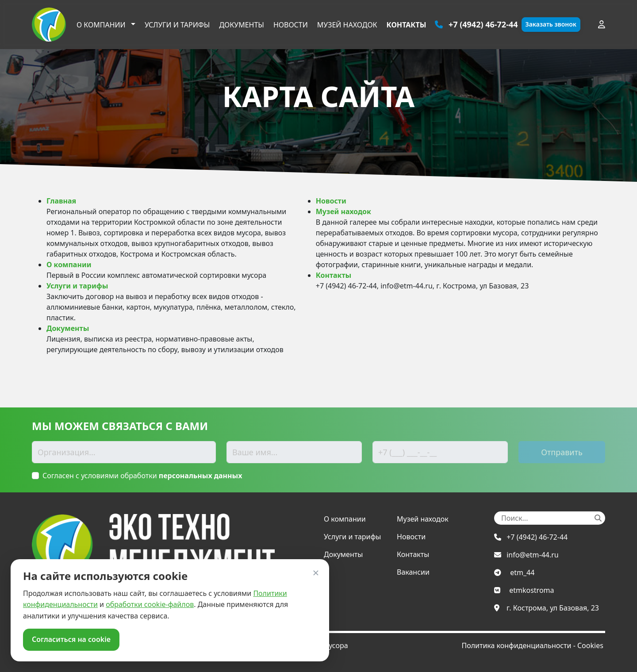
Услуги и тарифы (177, 25)
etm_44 (522, 572)
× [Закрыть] (316, 572)
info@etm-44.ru (533, 555)
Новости (291, 25)
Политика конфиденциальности (516, 645)
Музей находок (347, 25)
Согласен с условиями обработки (142, 476)
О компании (102, 25)
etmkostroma (531, 590)
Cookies (590, 645)
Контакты (407, 25)
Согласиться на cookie (71, 639)
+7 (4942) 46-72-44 (537, 537)
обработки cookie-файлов (150, 604)
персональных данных (201, 476)
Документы (241, 25)
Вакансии (413, 572)
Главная (61, 201)
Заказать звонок (551, 24)
